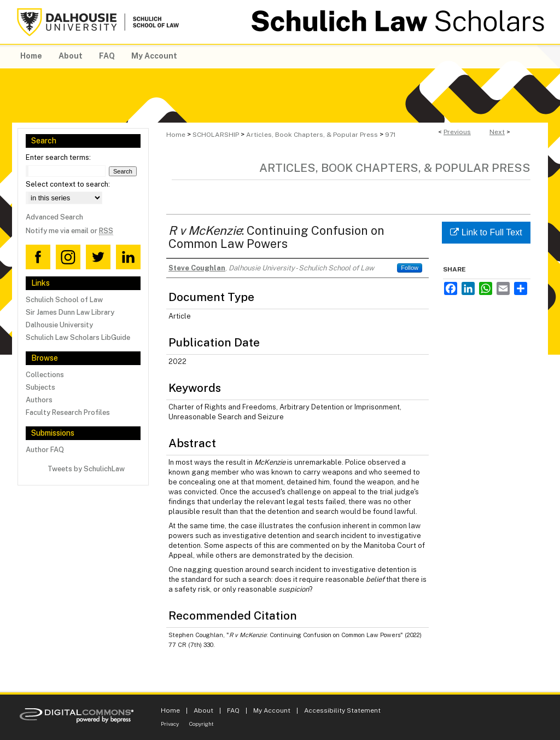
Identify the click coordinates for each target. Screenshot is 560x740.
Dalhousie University (59, 325)
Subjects (40, 387)
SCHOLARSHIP (216, 135)
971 (390, 135)
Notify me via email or (69, 231)
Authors (39, 400)
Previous (457, 132)
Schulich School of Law (64, 300)
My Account (272, 710)
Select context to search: (68, 184)
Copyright (202, 724)
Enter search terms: (58, 157)
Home (176, 135)
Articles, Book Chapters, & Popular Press (312, 135)
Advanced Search (54, 217)
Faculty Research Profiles (68, 412)
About (203, 710)
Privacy (170, 724)
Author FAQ (45, 450)
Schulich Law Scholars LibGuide (78, 337)
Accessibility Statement (342, 710)
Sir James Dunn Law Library (70, 312)
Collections (45, 375)
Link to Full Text (486, 232)
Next (497, 132)
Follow (410, 268)
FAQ (233, 710)
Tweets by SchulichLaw (86, 469)
